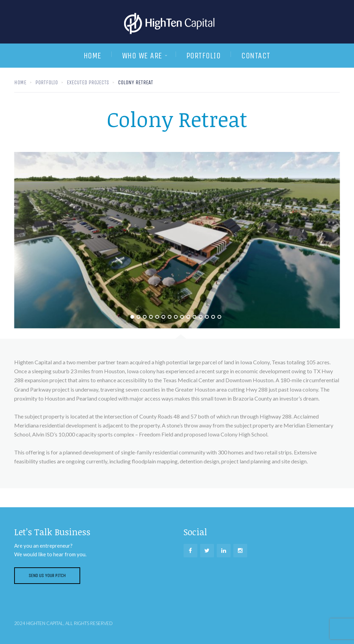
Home (92, 56)
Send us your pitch (47, 575)
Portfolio (204, 56)
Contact (256, 56)
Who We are (142, 56)
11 (194, 317)
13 (207, 317)
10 (188, 317)
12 (201, 317)
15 (219, 317)
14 (213, 317)
